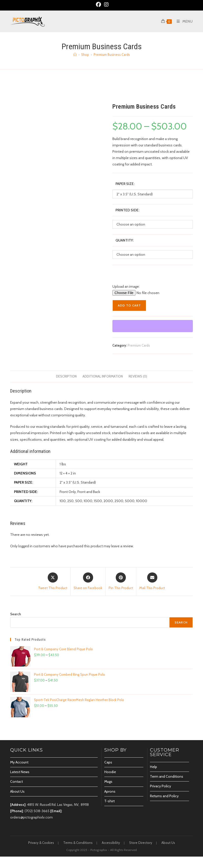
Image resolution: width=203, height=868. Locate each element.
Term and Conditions (167, 776)
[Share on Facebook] (88, 582)
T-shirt (109, 801)
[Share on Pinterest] (121, 582)
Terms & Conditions (78, 843)
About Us (17, 791)
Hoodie (110, 772)
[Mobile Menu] (183, 21)
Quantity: (125, 240)
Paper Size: (125, 184)
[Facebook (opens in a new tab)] (98, 5)
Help (154, 767)
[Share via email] (152, 582)
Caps (108, 762)
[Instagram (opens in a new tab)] (106, 5)
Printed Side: (127, 210)
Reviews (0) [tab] (138, 376)
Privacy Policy (160, 786)
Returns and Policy (164, 796)
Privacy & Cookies (41, 843)
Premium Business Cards (112, 55)
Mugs (108, 781)
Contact (16, 781)
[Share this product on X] (53, 582)
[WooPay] (153, 326)
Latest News (20, 772)
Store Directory (141, 843)
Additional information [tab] (103, 376)
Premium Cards (139, 345)
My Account (19, 762)
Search (15, 614)
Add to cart (129, 305)
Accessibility (111, 843)
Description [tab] (66, 376)
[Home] (75, 55)
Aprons (110, 791)
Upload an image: (126, 286)
